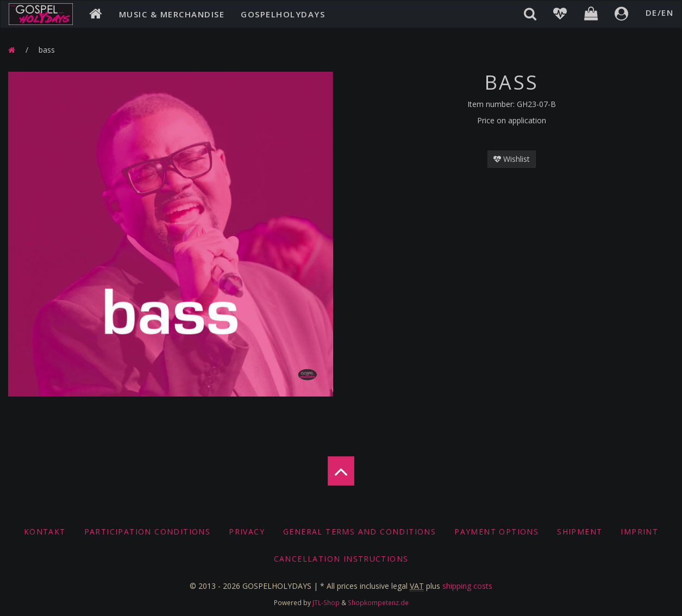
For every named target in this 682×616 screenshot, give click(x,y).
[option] (171, 234)
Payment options (496, 532)
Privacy (247, 532)
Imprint (639, 532)
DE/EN (660, 12)
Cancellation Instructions (341, 559)
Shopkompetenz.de (378, 602)
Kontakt (45, 532)
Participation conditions (148, 532)
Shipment (580, 532)
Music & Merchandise (172, 14)
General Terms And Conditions (359, 532)
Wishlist (512, 159)
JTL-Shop (326, 602)
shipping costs (467, 586)
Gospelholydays (283, 14)
